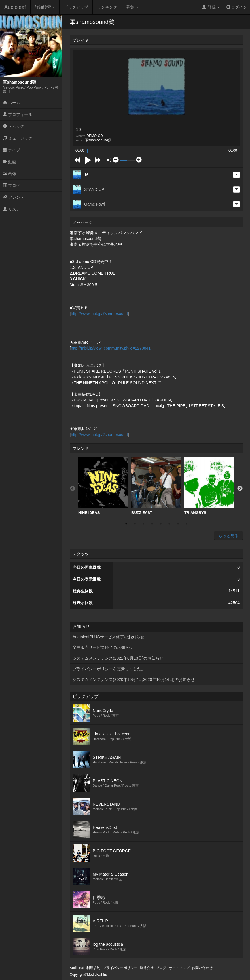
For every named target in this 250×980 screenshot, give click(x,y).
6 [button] (169, 524)
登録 (211, 7)
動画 (10, 162)
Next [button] (240, 489)
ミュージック (18, 138)
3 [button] (143, 524)
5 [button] (161, 524)
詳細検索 (45, 7)
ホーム (12, 103)
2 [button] (135, 524)
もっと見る (228, 536)
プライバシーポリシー (120, 968)
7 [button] (178, 524)
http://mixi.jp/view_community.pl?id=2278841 (111, 348)
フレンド (14, 197)
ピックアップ (76, 7)
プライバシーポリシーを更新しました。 (109, 669)
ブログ (12, 185)
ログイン (236, 7)
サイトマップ (179, 968)
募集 (132, 7)
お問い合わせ (202, 968)
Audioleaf (15, 7)
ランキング (107, 7)
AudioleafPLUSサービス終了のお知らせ (108, 637)
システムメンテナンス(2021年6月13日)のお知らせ (118, 658)
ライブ (12, 150)
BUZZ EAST (156, 486)
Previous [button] (73, 489)
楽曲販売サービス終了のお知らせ (103, 647)
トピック (14, 126)
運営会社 (147, 968)
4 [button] (152, 524)
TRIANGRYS (209, 486)
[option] (103, 486)
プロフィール (18, 114)
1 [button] (126, 524)
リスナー (14, 209)
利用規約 (93, 968)
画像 (10, 174)
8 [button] (187, 524)
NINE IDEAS (103, 486)
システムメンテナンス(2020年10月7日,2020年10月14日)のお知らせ (134, 679)
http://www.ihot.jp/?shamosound (99, 313)
